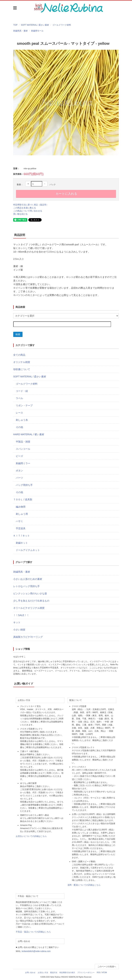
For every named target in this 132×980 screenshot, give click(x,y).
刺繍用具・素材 (20, 31)
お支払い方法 (43, 973)
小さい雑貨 (19, 630)
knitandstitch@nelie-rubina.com (36, 951)
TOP (15, 25)
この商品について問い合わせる (28, 211)
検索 (18, 334)
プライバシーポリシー (86, 973)
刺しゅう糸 (22, 420)
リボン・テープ (24, 405)
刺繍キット (22, 543)
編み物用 (21, 507)
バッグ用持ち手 (24, 485)
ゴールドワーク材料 (62, 25)
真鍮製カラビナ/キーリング (28, 637)
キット (17, 622)
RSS (99, 973)
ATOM (104, 973)
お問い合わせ (30, 973)
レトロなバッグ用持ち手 (26, 586)
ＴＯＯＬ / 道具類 (23, 499)
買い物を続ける (20, 214)
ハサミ (19, 521)
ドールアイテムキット (28, 550)
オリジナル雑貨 (22, 362)
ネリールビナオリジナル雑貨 (29, 608)
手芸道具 (21, 528)
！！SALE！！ (21, 615)
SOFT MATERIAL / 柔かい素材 (35, 25)
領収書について (22, 369)
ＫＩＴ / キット (21, 536)
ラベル (19, 398)
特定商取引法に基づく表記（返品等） (31, 205)
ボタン (19, 471)
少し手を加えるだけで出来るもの (31, 601)
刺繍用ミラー (23, 463)
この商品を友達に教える (25, 208)
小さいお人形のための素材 (28, 579)
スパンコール (23, 449)
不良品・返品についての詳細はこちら (33, 932)
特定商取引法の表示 (67, 973)
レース (19, 413)
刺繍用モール (37, 31)
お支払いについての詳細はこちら (31, 836)
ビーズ (19, 456)
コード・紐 (22, 391)
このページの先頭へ (107, 967)
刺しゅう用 (22, 514)
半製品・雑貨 (23, 442)
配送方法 (54, 973)
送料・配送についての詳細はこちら (84, 885)
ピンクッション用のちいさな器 (30, 593)
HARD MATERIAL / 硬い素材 (29, 434)
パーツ (19, 478)
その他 (19, 427)
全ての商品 (19, 355)
